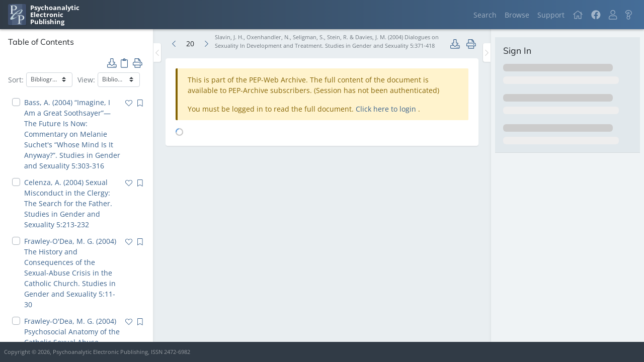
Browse (517, 15)
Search (485, 15)
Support (551, 15)
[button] (613, 15)
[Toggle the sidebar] (157, 53)
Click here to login (387, 109)
